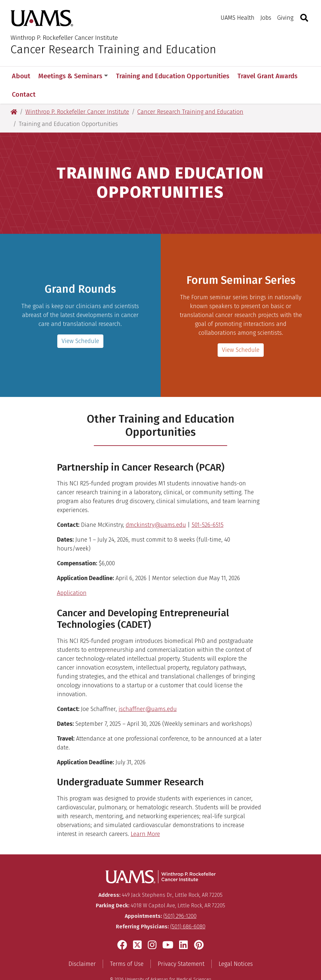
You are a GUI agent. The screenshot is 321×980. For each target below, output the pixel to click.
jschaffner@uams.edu (148, 691)
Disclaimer (82, 945)
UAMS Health (238, 18)
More (249, 76)
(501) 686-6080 (188, 908)
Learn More (145, 816)
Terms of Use (127, 945)
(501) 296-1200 (180, 898)
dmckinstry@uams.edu (156, 506)
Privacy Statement (181, 945)
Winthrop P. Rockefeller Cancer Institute (64, 38)
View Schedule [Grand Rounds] (80, 323)
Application (72, 575)
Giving (285, 18)
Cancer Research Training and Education (113, 49)
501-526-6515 (208, 506)
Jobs (266, 18)
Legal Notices (236, 945)
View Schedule (241, 331)
